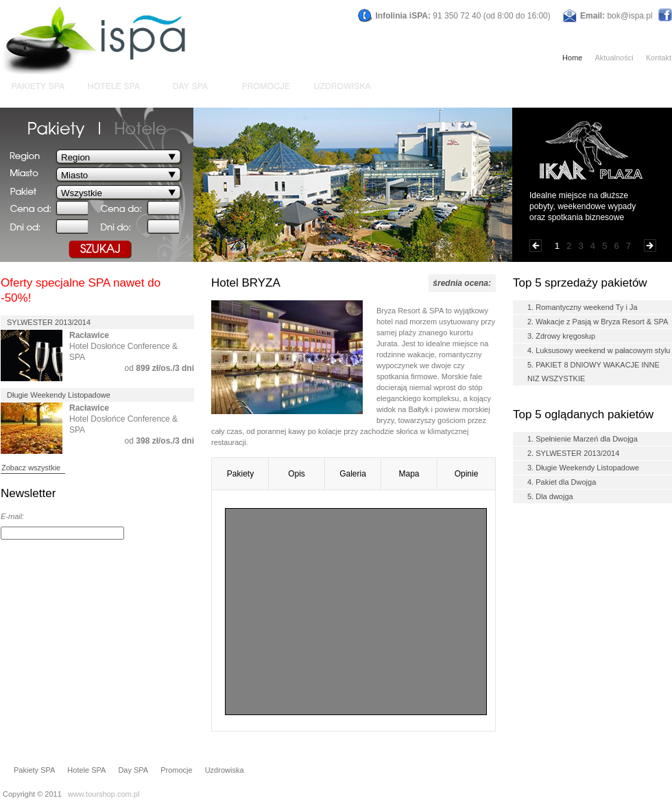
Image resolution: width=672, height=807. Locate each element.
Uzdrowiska (225, 770)
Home (572, 58)
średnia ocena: (462, 283)
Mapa (409, 474)
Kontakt (659, 58)
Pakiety (240, 474)
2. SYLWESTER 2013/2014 (573, 453)
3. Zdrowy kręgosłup (561, 336)
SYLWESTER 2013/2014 (49, 322)
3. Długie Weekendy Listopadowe (583, 468)
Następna (650, 245)
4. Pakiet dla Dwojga (562, 482)
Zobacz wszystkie (31, 468)
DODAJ (176, 533)
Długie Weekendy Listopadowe (59, 395)
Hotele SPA (86, 770)
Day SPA (133, 770)
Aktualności (614, 58)
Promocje (176, 770)
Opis (297, 474)
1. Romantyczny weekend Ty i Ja (583, 307)
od (159, 368)
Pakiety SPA (34, 770)
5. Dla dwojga (550, 496)
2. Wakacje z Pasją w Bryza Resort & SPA (598, 322)
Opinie (467, 474)
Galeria (353, 474)
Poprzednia (536, 245)
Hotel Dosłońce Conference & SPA (123, 346)
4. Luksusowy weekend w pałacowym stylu (599, 350)
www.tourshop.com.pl (104, 794)
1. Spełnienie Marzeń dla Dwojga (583, 439)
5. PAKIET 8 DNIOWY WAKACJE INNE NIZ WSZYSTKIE (593, 372)
